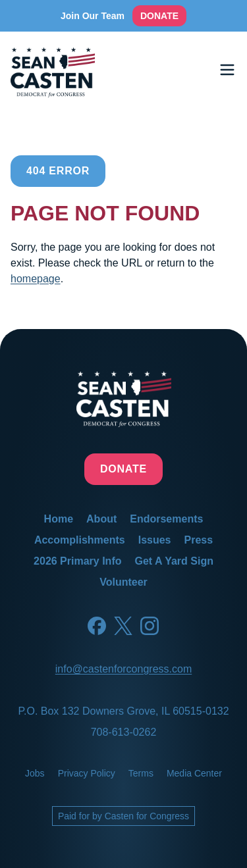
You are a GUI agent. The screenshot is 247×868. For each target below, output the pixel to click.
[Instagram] (150, 626)
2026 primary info (77, 561)
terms (141, 773)
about (101, 519)
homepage (36, 279)
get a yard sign (174, 561)
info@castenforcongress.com (123, 669)
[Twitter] (123, 626)
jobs (35, 773)
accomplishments (80, 540)
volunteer (123, 582)
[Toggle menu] (227, 70)
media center (194, 773)
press (199, 540)
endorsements (166, 519)
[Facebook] (97, 626)
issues (155, 540)
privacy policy (87, 773)
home (59, 519)
